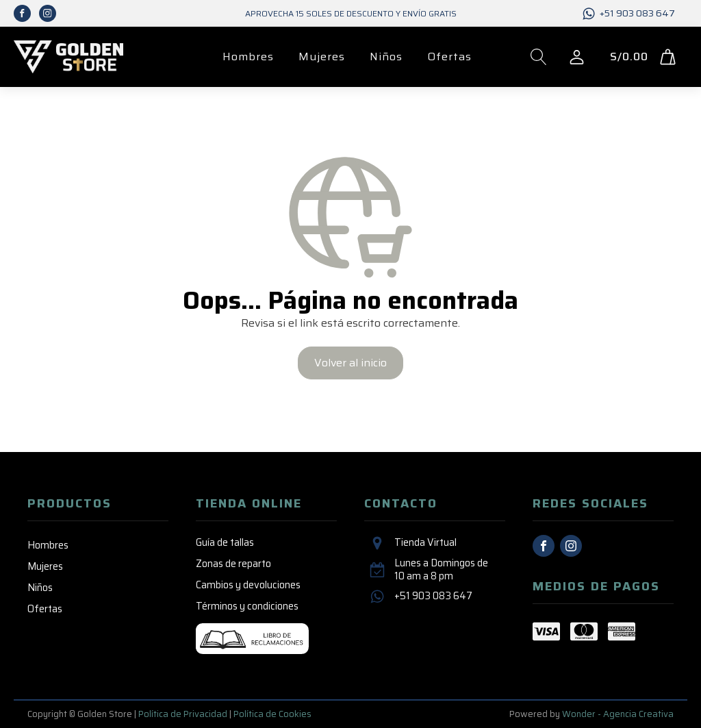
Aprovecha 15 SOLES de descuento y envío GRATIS (351, 13)
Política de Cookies (272, 714)
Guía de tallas (225, 542)
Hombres (248, 57)
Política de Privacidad (183, 714)
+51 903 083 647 (637, 14)
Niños (386, 57)
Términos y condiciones (247, 606)
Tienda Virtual (425, 543)
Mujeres (322, 57)
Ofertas (449, 57)
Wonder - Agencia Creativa (618, 714)
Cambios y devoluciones (248, 585)
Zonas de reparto (233, 564)
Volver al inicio (350, 363)
